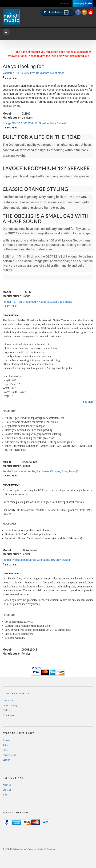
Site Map (7, 790)
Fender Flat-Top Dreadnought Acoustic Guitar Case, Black (37, 302)
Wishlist (7, 710)
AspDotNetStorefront (47, 849)
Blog (5, 795)
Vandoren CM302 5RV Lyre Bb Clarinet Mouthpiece (33, 73)
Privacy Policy (9, 755)
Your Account (9, 715)
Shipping (7, 740)
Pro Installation (57, 12)
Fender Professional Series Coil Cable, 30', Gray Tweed (36, 560)
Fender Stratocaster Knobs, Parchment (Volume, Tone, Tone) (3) (41, 471)
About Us (7, 785)
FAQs (5, 750)
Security (7, 760)
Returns (6, 745)
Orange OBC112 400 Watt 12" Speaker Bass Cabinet (34, 123)
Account (66, 3)
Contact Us (8, 701)
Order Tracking (10, 705)
